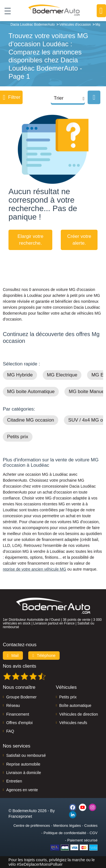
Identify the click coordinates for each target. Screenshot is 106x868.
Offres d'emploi (19, 723)
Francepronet (20, 816)
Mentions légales (67, 826)
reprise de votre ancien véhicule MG (34, 569)
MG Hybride (20, 375)
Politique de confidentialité (65, 833)
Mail (13, 656)
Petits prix (18, 437)
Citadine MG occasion (31, 420)
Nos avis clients (20, 666)
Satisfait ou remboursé (26, 755)
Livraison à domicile (24, 773)
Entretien (14, 781)
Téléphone (44, 656)
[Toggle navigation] (6, 11)
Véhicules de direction (79, 714)
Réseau (13, 705)
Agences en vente (22, 790)
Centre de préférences (32, 826)
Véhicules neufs (73, 723)
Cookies (91, 826)
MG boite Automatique (31, 392)
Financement (18, 714)
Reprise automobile (23, 764)
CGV (94, 833)
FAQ (10, 731)
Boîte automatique (75, 705)
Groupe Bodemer (21, 697)
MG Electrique (62, 375)
